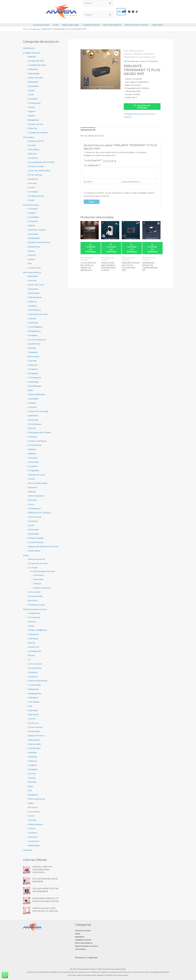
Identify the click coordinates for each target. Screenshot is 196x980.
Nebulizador (34, 74)
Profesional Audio (36, 605)
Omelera (32, 407)
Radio (31, 803)
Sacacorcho (34, 647)
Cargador (33, 765)
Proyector (33, 677)
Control (32, 187)
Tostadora (33, 352)
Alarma (32, 643)
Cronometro (34, 812)
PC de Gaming (35, 175)
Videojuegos (34, 740)
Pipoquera (33, 289)
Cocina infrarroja (36, 542)
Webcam (33, 154)
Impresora (33, 639)
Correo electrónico (131, 182)
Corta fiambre (35, 445)
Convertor (33, 209)
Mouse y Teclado (36, 166)
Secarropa (33, 420)
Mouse (31, 655)
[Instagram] (133, 12)
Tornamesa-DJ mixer (38, 563)
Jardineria (33, 672)
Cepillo (31, 90)
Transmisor (38, 579)
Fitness (31, 107)
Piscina (31, 251)
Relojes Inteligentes (37, 630)
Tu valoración (92, 165)
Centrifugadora (35, 327)
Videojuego (33, 689)
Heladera (32, 306)
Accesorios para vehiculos (43, 571)
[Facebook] (129, 12)
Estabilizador (34, 238)
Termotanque (35, 424)
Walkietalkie (34, 845)
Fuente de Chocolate (38, 411)
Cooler (31, 200)
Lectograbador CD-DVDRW (41, 162)
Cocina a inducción (37, 340)
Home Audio (34, 592)
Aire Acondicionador (38, 483)
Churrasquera (34, 378)
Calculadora (34, 149)
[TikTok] (137, 12)
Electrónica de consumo (136, 25)
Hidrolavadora (35, 297)
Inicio (126, 51)
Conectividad (34, 685)
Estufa (31, 525)
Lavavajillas (33, 399)
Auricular (32, 183)
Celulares (33, 833)
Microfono (33, 807)
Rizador (32, 116)
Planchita (33, 128)
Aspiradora (33, 416)
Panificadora (34, 551)
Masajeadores (35, 693)
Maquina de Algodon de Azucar (43, 546)
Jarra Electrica (35, 517)
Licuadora (33, 466)
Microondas (34, 357)
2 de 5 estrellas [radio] (107, 161)
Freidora (32, 403)
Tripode (32, 778)
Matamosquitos (35, 824)
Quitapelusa (34, 247)
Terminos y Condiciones (86, 957)
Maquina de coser (37, 475)
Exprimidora (34, 293)
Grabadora (33, 698)
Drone (31, 816)
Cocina (31, 479)
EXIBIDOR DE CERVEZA (40, 513)
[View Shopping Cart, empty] (121, 12)
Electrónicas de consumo (35, 609)
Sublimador (34, 382)
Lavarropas (33, 462)
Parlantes (33, 757)
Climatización (34, 509)
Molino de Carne (36, 285)
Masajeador (34, 120)
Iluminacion (34, 841)
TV (29, 660)
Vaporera (32, 487)
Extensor (32, 622)
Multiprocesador (36, 538)
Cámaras (32, 820)
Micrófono (33, 600)
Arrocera (32, 280)
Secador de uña (36, 124)
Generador (33, 192)
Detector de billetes (38, 681)
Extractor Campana (37, 441)
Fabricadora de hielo (38, 314)
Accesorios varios (31, 205)
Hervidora (33, 521)
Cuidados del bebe (37, 65)
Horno (31, 504)
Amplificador (34, 748)
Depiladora (33, 86)
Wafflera (32, 454)
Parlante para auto (42, 588)
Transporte (33, 634)
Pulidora (37, 584)
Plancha (32, 428)
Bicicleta (32, 782)
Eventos (32, 774)
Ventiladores (29, 48)
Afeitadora (33, 69)
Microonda (33, 530)
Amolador (33, 458)
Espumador (34, 534)
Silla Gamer (33, 714)
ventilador (28, 850)
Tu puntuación (93, 160)
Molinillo (32, 348)
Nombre (89, 182)
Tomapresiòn (34, 103)
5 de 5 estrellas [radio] (115, 161)
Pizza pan (33, 365)
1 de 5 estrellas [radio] (104, 161)
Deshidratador (35, 386)
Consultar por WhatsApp (142, 107)
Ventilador (33, 769)
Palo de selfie (34, 744)
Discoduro (33, 837)
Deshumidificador (37, 394)
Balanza (32, 57)
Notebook (33, 179)
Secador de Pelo (36, 61)
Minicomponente (36, 559)
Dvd (30, 706)
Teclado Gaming (36, 196)
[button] (116, 53)
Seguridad (33, 710)
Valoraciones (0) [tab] (88, 130)
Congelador (34, 470)
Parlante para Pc (36, 141)
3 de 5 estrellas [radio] (110, 161)
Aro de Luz (33, 723)
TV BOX (32, 829)
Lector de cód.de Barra (39, 171)
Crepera (32, 318)
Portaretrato (34, 731)
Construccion (34, 268)
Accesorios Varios (41, 25)
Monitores (33, 158)
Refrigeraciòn (34, 331)
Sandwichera (34, 344)
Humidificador (35, 651)
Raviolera (32, 500)
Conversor (33, 221)
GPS (30, 791)
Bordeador (33, 373)
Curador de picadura (38, 133)
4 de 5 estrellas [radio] (112, 161)
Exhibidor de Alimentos (39, 242)
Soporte (32, 255)
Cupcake (32, 361)
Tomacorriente (35, 727)
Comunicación (35, 664)
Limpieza (32, 437)
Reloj (30, 786)
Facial (31, 95)
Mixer (31, 390)
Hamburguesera (36, 496)
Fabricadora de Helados (39, 432)
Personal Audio (35, 596)
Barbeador (33, 82)
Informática (157, 25)
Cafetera (32, 302)
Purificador (33, 323)
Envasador (33, 335)
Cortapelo (33, 99)
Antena (32, 259)
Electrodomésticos (112, 25)
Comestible (34, 217)
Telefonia (32, 761)
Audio (56, 25)
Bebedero (33, 276)
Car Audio (33, 568)
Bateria (32, 226)
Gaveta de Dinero (36, 736)
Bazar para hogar (71, 25)
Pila (30, 264)
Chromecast (34, 617)
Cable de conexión (37, 230)
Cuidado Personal (91, 25)
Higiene (32, 111)
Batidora (32, 449)
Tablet (31, 626)
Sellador (32, 213)
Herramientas (35, 668)
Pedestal (32, 752)
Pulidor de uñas (35, 78)
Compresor (39, 575)
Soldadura (33, 795)
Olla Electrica (34, 310)
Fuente (32, 719)
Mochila (32, 145)
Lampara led (34, 613)
